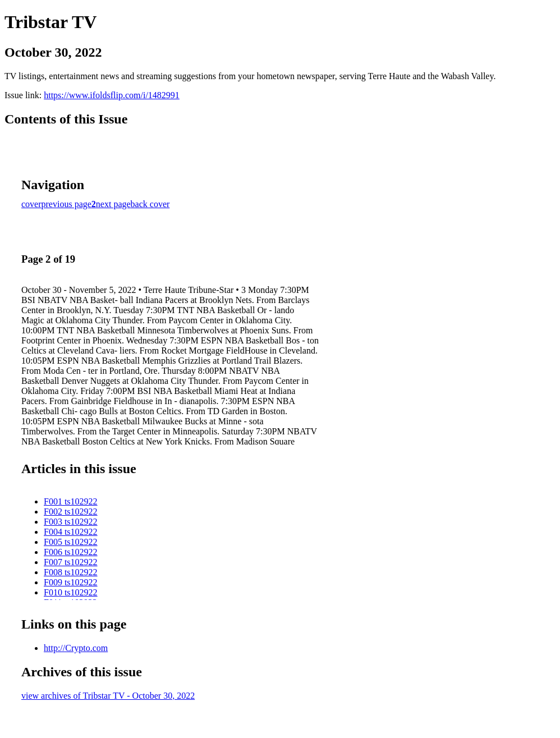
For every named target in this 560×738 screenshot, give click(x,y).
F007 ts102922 (71, 562)
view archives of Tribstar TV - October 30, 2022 (108, 696)
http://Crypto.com (76, 648)
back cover (150, 204)
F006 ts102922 (71, 552)
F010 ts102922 (71, 592)
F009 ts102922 (71, 582)
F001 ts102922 (71, 501)
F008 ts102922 (71, 572)
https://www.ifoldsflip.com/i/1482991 (112, 95)
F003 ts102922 (71, 522)
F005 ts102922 (71, 542)
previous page (66, 204)
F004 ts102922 (71, 532)
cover (31, 204)
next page (113, 204)
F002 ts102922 (71, 512)
